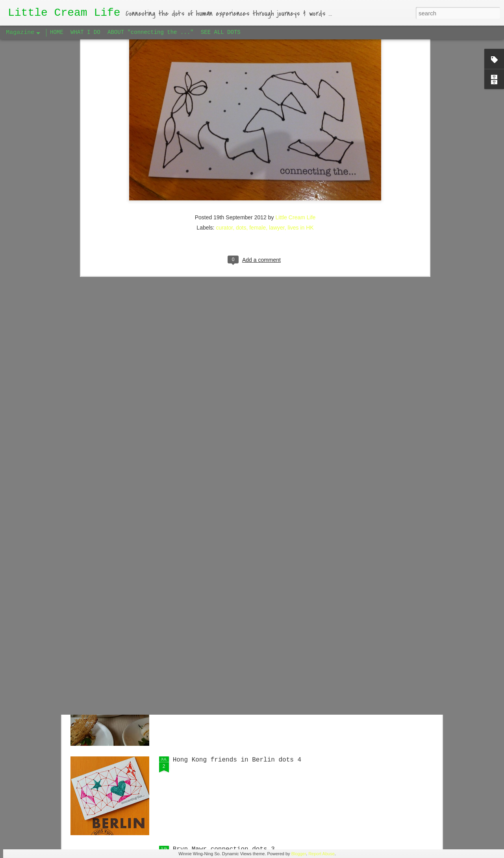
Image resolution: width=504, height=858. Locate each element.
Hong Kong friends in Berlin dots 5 (237, 581)
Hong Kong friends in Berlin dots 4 (237, 760)
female (258, 117)
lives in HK (301, 117)
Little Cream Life (295, 107)
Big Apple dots (199, 671)
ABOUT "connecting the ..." (150, 32)
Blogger (299, 854)
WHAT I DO (85, 32)
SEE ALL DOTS (221, 32)
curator (224, 117)
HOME (57, 32)
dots (241, 117)
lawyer (277, 117)
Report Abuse (321, 854)
